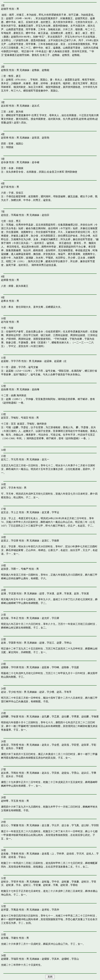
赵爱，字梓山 (64, 643)
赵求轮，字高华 (50, 910)
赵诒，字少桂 (8, 692)
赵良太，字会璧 (50, 745)
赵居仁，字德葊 (50, 541)
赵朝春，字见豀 (70, 667)
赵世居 (36, 138)
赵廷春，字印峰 (50, 667)
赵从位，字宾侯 (50, 773)
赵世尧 (46, 138)
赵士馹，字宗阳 (90, 825)
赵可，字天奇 (8, 488)
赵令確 (36, 162)
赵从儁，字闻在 (10, 773)
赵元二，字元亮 (10, 459)
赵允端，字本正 (10, 618)
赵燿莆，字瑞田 (10, 959)
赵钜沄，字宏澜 (32, 885)
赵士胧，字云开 (50, 825)
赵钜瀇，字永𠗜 (13, 885)
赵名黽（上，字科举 (53, 854)
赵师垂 (5, 280)
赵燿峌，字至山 (70, 959)
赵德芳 (5, 9)
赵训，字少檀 (47, 692)
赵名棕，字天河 (75, 854)
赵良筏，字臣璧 (70, 745)
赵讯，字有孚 (64, 692)
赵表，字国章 (8, 643)
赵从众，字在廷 (15, 776)
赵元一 (46, 459)
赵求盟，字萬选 (10, 910)
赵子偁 (5, 187)
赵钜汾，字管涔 (10, 882)
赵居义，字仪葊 (10, 541)
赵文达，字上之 (10, 512)
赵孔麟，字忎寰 (50, 717)
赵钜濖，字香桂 (69, 885)
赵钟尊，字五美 (10, 801)
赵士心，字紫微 (10, 825)
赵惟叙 (36, 70)
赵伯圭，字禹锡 (10, 215)
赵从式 (36, 106)
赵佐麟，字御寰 (90, 717)
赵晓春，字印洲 (10, 667)
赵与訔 (5, 322)
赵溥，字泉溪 (64, 593)
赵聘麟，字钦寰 (10, 717)
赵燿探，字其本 (50, 959)
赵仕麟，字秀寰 (70, 717)
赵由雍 (5, 389)
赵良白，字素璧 (15, 748)
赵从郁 (5, 106)
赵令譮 (5, 162)
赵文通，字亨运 (50, 512)
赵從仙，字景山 (70, 773)
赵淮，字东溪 (81, 593)
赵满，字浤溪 (8, 593)
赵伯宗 (46, 215)
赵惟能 (46, 70)
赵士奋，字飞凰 (70, 825)
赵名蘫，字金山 (17, 857)
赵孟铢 (48, 361)
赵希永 (5, 301)
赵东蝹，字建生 (10, 938)
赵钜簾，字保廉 (70, 882)
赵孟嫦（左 (60, 361)
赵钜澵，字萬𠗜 (51, 885)
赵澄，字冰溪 (47, 593)
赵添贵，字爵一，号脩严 (15, 569)
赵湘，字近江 (47, 643)
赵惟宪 (5, 70)
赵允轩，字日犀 (50, 618)
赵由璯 (36, 389)
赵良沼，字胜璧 (10, 745)
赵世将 (5, 138)
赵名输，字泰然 (10, 854)
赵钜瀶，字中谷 (50, 882)
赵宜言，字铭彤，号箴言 (15, 418)
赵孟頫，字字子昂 (11, 361)
